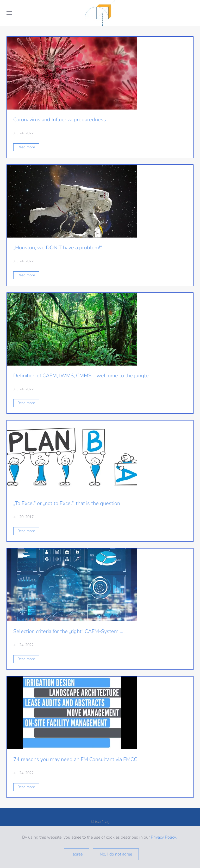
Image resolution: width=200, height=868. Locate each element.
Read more (26, 147)
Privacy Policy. (164, 837)
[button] (9, 13)
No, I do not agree (116, 854)
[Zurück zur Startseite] (100, 13)
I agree (77, 854)
